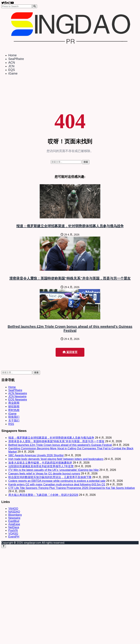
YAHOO (13, 509)
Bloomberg (15, 515)
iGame (13, 73)
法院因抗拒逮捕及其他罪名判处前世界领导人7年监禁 (41, 466)
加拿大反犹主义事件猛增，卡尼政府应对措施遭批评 (40, 463)
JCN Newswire (17, 396)
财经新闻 (14, 406)
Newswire (14, 518)
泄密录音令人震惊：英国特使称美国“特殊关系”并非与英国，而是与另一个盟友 (70, 278)
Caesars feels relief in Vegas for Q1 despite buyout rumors (44, 474)
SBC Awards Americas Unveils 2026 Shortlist (36, 455)
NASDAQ (14, 512)
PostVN (13, 530)
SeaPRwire (16, 59)
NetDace (14, 527)
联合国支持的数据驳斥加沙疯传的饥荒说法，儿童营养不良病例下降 (50, 477)
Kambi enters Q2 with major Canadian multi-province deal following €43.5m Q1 (57, 484)
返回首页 (70, 352)
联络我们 (14, 417)
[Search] (35, 6)
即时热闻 (14, 410)
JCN (11, 66)
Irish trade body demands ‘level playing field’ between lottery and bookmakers (56, 459)
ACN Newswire (18, 393)
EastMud (14, 521)
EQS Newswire (18, 400)
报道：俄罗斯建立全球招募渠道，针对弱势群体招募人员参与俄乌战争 (70, 226)
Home (12, 55)
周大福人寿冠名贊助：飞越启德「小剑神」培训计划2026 (43, 495)
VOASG (13, 534)
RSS (11, 424)
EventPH (14, 537)
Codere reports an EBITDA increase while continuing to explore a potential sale (57, 481)
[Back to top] (4, 546)
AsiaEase (14, 524)
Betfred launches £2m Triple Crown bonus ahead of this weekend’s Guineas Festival (70, 328)
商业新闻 (14, 403)
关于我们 (14, 421)
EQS (12, 70)
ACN (12, 63)
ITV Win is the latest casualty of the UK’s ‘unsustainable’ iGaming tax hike (53, 470)
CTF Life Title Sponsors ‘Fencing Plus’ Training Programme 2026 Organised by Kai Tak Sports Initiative (72, 488)
